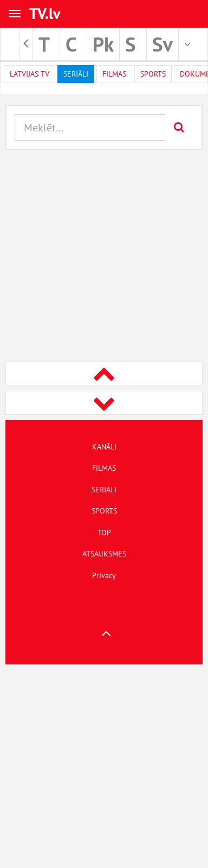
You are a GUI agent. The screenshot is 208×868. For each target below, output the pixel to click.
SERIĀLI (104, 490)
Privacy (104, 575)
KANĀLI (104, 447)
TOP (104, 533)
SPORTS (104, 511)
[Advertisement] (102, 257)
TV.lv (45, 13)
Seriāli (76, 74)
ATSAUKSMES (104, 554)
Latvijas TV (30, 74)
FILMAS (104, 468)
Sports (153, 74)
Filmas (114, 74)
